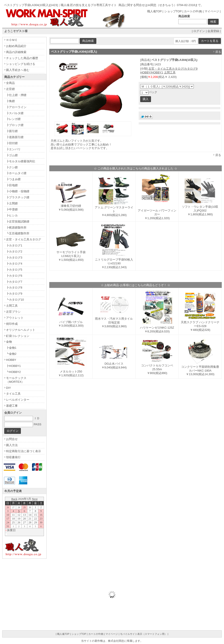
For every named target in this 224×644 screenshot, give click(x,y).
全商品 (10, 83)
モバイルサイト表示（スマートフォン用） (143, 634)
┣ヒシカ (12, 215)
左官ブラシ (13, 312)
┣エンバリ (13, 149)
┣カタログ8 (14, 288)
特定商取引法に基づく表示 (24, 451)
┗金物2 (11, 354)
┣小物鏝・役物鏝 (18, 191)
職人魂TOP (154, 11)
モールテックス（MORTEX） (16, 380)
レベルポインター (18, 400)
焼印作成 (12, 324)
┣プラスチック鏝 (18, 197)
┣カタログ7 (14, 282)
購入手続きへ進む (18, 70)
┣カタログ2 (14, 251)
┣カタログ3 (14, 258)
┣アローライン (16, 107)
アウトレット (15, 318)
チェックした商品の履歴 (22, 58)
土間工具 (170, 72)
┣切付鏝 (12, 143)
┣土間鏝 (12, 203)
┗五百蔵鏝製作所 (18, 233)
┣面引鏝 (12, 131)
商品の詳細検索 (16, 52)
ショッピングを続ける (21, 64)
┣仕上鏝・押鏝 (16, 95)
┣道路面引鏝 (15, 137)
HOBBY (11, 360)
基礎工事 (12, 406)
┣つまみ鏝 (13, 179)
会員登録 (213, 31)
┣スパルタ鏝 (15, 113)
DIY (9, 388)
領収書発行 (13, 457)
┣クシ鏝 (12, 167)
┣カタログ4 (14, 264)
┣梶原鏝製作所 (16, 228)
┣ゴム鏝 (12, 155)
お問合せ (12, 439)
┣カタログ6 (14, 276)
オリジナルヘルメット (21, 330)
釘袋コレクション (18, 336)
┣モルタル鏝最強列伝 (21, 161)
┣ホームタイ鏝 (16, 173)
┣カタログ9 (14, 294)
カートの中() (193, 11)
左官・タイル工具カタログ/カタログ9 (173, 69)
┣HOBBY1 (13, 366)
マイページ (212, 11)
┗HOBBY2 (13, 372)
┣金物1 (11, 348)
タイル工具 (13, 394)
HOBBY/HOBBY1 (152, 72)
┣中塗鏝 (12, 209)
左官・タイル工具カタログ (24, 239)
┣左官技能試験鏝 (18, 221)
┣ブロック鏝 (15, 125)
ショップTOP (173, 11)
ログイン (199, 31)
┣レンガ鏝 (13, 119)
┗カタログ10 (15, 300)
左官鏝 (10, 89)
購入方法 (12, 445)
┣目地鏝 (12, 185)
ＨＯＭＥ (12, 40)
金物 (9, 342)
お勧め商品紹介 (16, 46)
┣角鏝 (10, 101)
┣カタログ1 (14, 245)
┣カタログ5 (14, 270)
